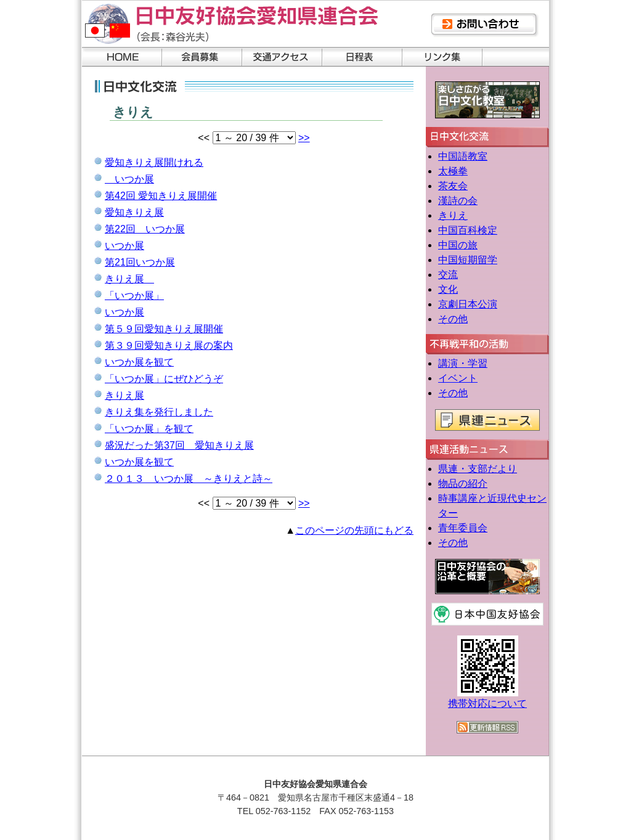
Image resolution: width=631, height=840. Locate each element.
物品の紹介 (463, 483)
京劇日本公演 (468, 304)
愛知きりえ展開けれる (154, 162)
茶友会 (453, 186)
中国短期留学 (468, 260)
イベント (458, 378)
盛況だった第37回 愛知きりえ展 (179, 445)
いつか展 (129, 179)
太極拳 (453, 171)
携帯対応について (487, 703)
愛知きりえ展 (134, 212)
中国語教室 (463, 156)
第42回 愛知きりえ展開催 (161, 196)
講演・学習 (463, 363)
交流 (448, 275)
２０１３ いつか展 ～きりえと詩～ (189, 479)
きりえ (453, 215)
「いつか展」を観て (149, 429)
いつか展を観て (139, 362)
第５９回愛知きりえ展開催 (164, 329)
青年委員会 (463, 528)
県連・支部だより (478, 469)
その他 (453, 319)
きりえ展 (129, 279)
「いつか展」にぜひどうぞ (164, 379)
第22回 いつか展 (145, 229)
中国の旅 (458, 245)
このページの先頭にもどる (354, 530)
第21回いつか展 (140, 262)
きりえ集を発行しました (159, 412)
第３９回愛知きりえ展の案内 (169, 345)
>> (304, 138)
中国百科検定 (468, 230)
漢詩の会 (458, 201)
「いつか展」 (134, 296)
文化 (448, 289)
